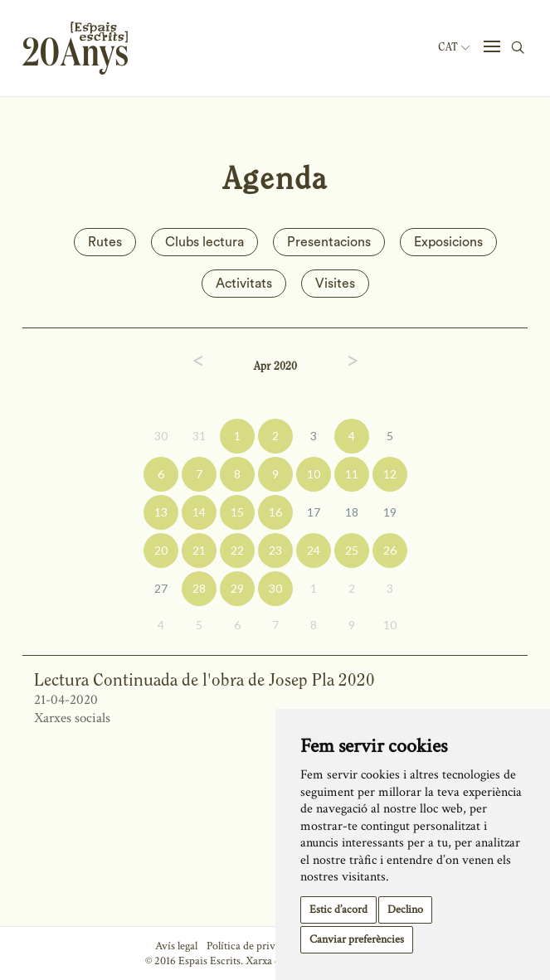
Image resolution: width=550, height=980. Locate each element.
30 (161, 436)
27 (161, 588)
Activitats (244, 284)
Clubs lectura (204, 242)
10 (314, 474)
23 (275, 550)
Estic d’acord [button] (338, 910)
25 (352, 550)
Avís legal (176, 946)
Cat (454, 47)
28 (199, 588)
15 (237, 512)
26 (390, 550)
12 (390, 474)
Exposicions (448, 242)
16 (275, 512)
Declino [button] (405, 910)
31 (199, 436)
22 (237, 550)
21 (199, 550)
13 (161, 512)
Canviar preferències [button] (357, 939)
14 (199, 512)
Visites (335, 284)
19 (390, 512)
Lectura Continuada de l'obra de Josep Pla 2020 (204, 679)
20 (161, 550)
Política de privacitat (253, 946)
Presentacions (329, 242)
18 (352, 512)
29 (237, 588)
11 (352, 474)
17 (314, 512)
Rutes (105, 242)
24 (314, 550)
